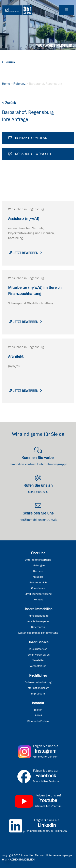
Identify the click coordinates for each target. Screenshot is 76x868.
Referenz (19, 84)
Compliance (38, 588)
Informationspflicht (38, 688)
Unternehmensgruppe (38, 560)
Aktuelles (38, 577)
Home (6, 84)
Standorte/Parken (38, 721)
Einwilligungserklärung (38, 594)
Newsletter (38, 660)
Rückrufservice (38, 649)
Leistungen (38, 566)
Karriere (38, 571)
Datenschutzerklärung (38, 682)
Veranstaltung (38, 666)
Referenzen (38, 627)
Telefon (38, 710)
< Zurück (9, 103)
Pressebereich (38, 583)
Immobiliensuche (38, 616)
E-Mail (38, 716)
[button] (7, 861)
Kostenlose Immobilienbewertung (38, 633)
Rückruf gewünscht (30, 154)
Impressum (38, 694)
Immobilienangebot (38, 622)
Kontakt (38, 600)
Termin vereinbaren (38, 655)
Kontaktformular (28, 138)
